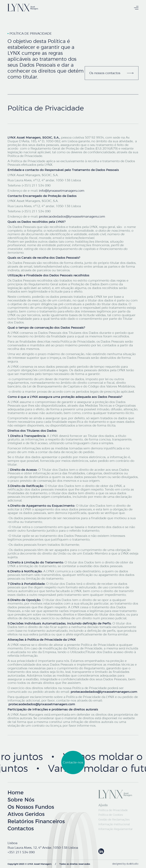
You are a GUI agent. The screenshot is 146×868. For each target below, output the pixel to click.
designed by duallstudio (125, 864)
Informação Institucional (114, 824)
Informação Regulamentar (116, 829)
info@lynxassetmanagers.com (62, 191)
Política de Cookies (111, 815)
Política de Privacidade (113, 810)
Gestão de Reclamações (114, 820)
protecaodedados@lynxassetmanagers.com (72, 217)
